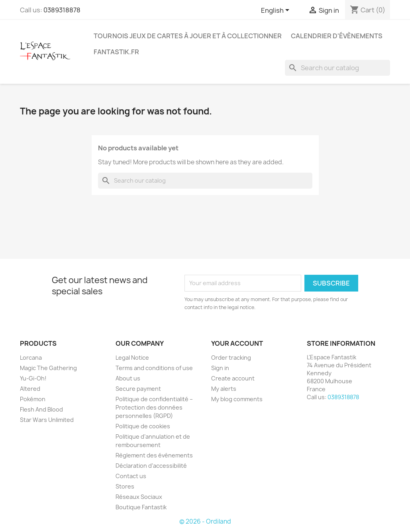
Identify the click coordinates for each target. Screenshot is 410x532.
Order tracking (231, 358)
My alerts (224, 389)
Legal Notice (132, 358)
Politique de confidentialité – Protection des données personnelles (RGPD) (154, 407)
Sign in (220, 368)
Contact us (131, 476)
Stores (125, 486)
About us (128, 378)
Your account (237, 343)
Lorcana (31, 358)
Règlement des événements (154, 455)
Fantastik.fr (116, 52)
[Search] (337, 68)
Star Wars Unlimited (47, 420)
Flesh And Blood (41, 409)
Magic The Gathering (48, 368)
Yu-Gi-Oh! (33, 378)
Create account (233, 378)
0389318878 (62, 10)
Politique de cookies (143, 426)
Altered (30, 389)
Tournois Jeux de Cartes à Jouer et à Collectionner (188, 36)
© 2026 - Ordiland (205, 521)
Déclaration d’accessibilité (151, 466)
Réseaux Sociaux (139, 497)
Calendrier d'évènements (337, 36)
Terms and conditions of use (154, 368)
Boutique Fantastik (141, 507)
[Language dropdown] (277, 11)
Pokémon (33, 399)
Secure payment (138, 389)
